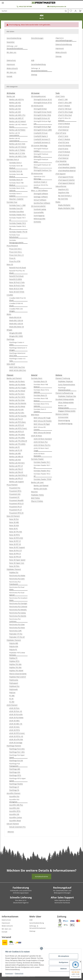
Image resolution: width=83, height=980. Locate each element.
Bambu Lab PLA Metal (17, 406)
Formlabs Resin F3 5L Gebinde (41, 405)
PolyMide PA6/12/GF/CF (18, 677)
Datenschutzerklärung (64, 44)
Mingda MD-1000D (16, 336)
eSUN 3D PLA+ (14, 708)
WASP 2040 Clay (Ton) (17, 367)
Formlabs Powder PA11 (18, 215)
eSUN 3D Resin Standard (43, 439)
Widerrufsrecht (61, 52)
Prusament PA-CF (16, 507)
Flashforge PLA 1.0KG (17, 752)
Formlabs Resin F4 (16, 180)
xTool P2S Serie (64, 142)
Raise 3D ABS (14, 522)
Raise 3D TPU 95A (16, 532)
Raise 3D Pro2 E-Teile (17, 282)
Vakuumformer (61, 186)
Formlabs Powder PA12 (18, 223)
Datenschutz (19, 974)
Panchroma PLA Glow (17, 624)
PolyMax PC (13, 658)
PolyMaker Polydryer (65, 381)
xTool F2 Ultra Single (65, 112)
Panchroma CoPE (15, 631)
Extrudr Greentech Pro (17, 827)
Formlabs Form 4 (13, 159)
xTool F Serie (60, 96)
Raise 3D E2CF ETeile (17, 292)
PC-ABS (12, 696)
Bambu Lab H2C (15, 103)
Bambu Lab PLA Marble (18, 403)
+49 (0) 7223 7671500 (24, 6)
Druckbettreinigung (65, 423)
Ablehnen (63, 969)
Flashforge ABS (15, 769)
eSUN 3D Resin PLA (41, 442)
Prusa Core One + (16, 249)
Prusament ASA (15, 494)
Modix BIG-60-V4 (15, 317)
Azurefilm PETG (15, 811)
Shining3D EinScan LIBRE (43, 130)
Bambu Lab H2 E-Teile (17, 144)
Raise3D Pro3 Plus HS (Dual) (17, 272)
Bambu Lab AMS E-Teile (18, 156)
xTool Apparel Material (66, 183)
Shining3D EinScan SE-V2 (43, 99)
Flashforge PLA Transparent (15, 765)
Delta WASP (11, 364)
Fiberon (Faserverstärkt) (18, 674)
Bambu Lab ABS (15, 453)
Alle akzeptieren (63, 956)
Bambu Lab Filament (14, 378)
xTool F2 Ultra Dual (65, 115)
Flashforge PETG (15, 775)
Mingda (9, 330)
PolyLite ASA (14, 646)
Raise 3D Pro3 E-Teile (17, 285)
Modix (9, 314)
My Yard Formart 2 (65, 196)
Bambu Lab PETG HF (17, 425)
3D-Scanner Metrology (39, 146)
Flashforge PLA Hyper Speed (17, 756)
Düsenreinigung (64, 420)
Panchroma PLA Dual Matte (17, 588)
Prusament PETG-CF (16, 503)
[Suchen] (35, 11)
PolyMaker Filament (14, 569)
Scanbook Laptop (40, 209)
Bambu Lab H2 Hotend (17, 121)
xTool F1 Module (64, 106)
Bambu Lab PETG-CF (17, 431)
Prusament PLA (15, 488)
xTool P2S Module (65, 146)
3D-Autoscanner (37, 173)
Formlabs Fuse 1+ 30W (17, 205)
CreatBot (10, 295)
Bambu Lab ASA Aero (17, 463)
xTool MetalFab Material (67, 171)
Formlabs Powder (37, 459)
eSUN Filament (12, 705)
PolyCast (12, 692)
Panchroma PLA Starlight (18, 603)
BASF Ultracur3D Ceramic (40, 428)
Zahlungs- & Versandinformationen (39, 69)
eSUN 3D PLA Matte (16, 718)
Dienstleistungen (37, 38)
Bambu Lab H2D (15, 106)
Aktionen (11, 832)
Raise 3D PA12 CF (16, 550)
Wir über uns (11, 52)
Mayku (58, 202)
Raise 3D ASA (14, 525)
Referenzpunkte (40, 219)
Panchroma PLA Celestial (18, 607)
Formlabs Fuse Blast (17, 211)
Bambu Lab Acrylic (40, 489)
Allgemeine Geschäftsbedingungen (64, 39)
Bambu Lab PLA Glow (17, 400)
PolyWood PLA (14, 686)
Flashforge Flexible (16, 784)
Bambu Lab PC (15, 447)
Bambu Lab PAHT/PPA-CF (18, 475)
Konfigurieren (63, 962)
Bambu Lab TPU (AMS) (17, 444)
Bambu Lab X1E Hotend (18, 147)
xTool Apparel (61, 174)
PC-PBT (12, 702)
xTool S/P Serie (61, 133)
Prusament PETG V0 (16, 513)
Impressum (9, 974)
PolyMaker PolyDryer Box (67, 396)
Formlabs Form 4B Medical (16, 167)
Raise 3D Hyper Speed (17, 560)
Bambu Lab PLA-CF (16, 419)
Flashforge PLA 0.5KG (17, 749)
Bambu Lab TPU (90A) (17, 438)
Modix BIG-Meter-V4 (17, 327)
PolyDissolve (14, 680)
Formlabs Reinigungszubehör (16, 241)
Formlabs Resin (37, 378)
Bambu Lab (11, 96)
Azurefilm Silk (14, 814)
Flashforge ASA (15, 772)
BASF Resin (35, 415)
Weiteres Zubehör (62, 414)
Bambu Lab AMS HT (16, 118)
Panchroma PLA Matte (17, 576)
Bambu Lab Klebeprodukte (63, 407)
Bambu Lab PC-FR (16, 450)
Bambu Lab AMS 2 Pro (17, 115)
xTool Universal (64, 127)
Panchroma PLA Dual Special (17, 594)
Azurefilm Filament (14, 793)
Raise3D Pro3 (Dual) (16, 276)
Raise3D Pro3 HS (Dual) (18, 268)
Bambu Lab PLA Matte (17, 384)
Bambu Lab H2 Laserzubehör (15, 134)
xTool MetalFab (61, 161)
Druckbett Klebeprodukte (65, 399)
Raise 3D (10, 264)
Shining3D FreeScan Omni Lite (41, 155)
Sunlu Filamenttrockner (67, 384)
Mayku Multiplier (64, 205)
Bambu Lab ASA (15, 460)
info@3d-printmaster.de (57, 6)
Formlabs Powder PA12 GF (18, 227)
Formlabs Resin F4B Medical (16, 184)
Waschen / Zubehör (16, 199)
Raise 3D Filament (13, 516)
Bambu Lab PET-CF (16, 466)
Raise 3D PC (14, 529)
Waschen (34, 492)
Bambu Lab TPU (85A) (17, 435)
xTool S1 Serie (63, 136)
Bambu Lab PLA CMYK (17, 397)
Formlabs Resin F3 (40, 395)
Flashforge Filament (14, 746)
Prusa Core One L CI (16, 255)
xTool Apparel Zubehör (66, 180)
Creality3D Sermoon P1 (42, 139)
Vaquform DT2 (63, 189)
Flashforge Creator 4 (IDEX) (17, 344)
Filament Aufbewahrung (64, 393)
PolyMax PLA (14, 572)
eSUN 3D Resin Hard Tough (41, 449)
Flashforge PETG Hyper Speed (18, 780)
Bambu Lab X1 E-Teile (17, 153)
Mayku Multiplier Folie (66, 208)
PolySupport (14, 683)
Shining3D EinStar (40, 109)
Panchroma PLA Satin (17, 579)
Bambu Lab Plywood (41, 485)
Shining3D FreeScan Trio (43, 170)
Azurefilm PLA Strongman (14, 801)
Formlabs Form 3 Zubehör (15, 195)
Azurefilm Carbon (16, 817)
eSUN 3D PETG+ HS (16, 736)
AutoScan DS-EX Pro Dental (41, 186)
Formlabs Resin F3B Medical (41, 400)
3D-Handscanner (37, 106)
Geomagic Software (41, 197)
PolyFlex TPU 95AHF (16, 671)
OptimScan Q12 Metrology (39, 178)
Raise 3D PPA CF (15, 554)
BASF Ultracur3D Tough (42, 418)
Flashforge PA (14, 790)
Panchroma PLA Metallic (18, 610)
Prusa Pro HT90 (15, 261)
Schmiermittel (63, 417)
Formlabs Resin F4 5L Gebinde (17, 189)
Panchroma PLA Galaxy (18, 613)
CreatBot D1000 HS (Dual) (16, 305)
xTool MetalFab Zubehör (67, 167)
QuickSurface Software (42, 203)
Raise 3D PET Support (17, 547)
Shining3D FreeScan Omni (41, 161)
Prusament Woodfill (16, 500)
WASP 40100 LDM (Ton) (18, 370)
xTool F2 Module (64, 124)
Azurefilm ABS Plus (16, 805)
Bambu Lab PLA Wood (17, 391)
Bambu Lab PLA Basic (17, 381)
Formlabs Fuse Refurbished (15, 236)
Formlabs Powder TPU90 (42, 479)
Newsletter (11, 42)
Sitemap (59, 56)
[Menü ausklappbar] (3, 2)
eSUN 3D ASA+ (15, 727)
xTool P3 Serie (63, 149)
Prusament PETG (15, 491)
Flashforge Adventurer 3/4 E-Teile (17, 354)
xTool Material (63, 130)
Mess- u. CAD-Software (39, 190)
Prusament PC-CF (16, 510)
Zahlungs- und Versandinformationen (15, 47)
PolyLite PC (13, 649)
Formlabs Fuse (12, 202)
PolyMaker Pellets (37, 495)
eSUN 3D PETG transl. (17, 733)
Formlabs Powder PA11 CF (18, 219)
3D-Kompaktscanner (38, 96)
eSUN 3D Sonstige (16, 743)
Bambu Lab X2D (15, 112)
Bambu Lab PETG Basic (18, 422)
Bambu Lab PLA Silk (16, 410)
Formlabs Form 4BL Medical (16, 175)
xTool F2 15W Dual (65, 109)
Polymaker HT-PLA (16, 634)
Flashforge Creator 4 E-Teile (18, 360)
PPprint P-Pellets (37, 501)
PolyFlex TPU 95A (15, 667)
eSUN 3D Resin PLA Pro (42, 445)
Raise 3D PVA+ (14, 566)
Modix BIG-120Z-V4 (16, 324)
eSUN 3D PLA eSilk (16, 714)
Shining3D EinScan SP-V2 (43, 103)
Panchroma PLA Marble (18, 616)
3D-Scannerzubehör (38, 206)
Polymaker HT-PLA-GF (17, 637)
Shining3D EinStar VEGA (42, 115)
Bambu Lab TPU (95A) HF (18, 441)
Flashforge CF (14, 787)
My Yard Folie (63, 199)
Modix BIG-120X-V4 (16, 320)
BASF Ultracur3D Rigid (42, 424)
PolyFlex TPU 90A (15, 664)
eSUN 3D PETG (15, 730)
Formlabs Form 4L (16, 171)
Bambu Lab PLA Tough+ (18, 388)
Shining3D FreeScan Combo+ (41, 150)
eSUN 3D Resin (37, 436)
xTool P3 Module (64, 152)
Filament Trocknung (63, 378)
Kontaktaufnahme (41, 876)
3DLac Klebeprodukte (66, 402)
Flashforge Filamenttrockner (64, 389)
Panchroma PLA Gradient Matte (18, 599)
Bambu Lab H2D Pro (17, 99)
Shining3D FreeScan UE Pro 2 (42, 166)
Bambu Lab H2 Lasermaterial (15, 140)
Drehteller (37, 222)
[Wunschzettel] (71, 11)
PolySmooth (14, 689)
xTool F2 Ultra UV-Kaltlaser (65, 119)
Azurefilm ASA (14, 808)
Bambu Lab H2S (15, 109)
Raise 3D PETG (14, 535)
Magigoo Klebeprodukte (67, 411)
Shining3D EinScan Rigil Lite (42, 122)
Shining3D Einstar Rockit (43, 112)
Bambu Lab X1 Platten (17, 150)
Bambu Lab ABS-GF (16, 457)
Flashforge (10, 339)
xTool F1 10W (63, 99)
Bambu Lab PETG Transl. (18, 428)
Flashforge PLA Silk (16, 761)
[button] (76, 11)
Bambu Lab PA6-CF (16, 469)
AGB (33, 60)
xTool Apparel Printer (66, 177)
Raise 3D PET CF (15, 541)
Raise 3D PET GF (15, 544)
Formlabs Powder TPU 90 (18, 232)
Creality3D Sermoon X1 (42, 142)
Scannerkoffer (39, 212)
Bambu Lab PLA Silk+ (17, 413)
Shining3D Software (41, 194)
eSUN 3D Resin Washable (39, 455)
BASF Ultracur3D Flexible (43, 421)
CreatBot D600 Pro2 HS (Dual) (18, 299)
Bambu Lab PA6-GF (16, 472)
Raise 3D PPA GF (15, 557)
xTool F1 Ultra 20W (65, 103)
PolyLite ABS (14, 643)
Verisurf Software (40, 200)
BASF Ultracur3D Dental (42, 433)
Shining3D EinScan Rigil (42, 127)
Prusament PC (14, 497)
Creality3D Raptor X (41, 136)
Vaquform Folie (64, 192)
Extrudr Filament (13, 824)
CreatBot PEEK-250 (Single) (16, 310)
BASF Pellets (36, 498)
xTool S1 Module (64, 139)
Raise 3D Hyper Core (17, 563)
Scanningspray (39, 215)
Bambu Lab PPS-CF (16, 478)
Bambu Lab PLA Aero (17, 394)
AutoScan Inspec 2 (40, 182)
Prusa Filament (12, 485)
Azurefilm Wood (15, 821)
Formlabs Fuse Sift (16, 208)
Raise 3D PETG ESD (16, 538)
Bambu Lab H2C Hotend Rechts (18, 126)
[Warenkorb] (80, 11)
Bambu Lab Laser (37, 482)
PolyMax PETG (14, 661)
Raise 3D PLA (14, 519)
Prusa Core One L (16, 252)
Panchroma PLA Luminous (15, 620)
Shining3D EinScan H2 (42, 118)
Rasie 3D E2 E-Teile (16, 289)
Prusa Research (12, 246)
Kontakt (9, 76)
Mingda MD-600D (16, 333)
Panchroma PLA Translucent (15, 583)
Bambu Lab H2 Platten (17, 130)
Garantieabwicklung (14, 38)
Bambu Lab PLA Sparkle (18, 416)
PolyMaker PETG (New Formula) (17, 654)
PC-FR (11, 699)
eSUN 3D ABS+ (15, 721)
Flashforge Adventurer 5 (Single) (18, 349)
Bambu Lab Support (17, 482)
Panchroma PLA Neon (17, 628)
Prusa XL (12, 258)
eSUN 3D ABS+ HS (16, 724)
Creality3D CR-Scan (41, 133)
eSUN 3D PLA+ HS (16, 711)
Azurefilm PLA (14, 796)
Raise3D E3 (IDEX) (16, 279)
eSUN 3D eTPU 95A (16, 739)
